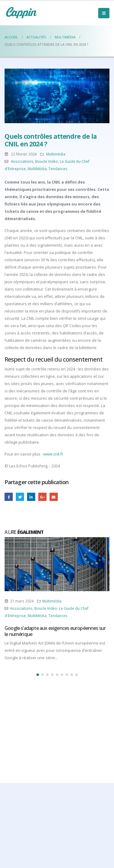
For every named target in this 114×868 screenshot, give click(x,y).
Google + (42, 497)
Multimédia (56, 154)
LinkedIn (31, 497)
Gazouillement (20, 497)
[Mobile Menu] (104, 13)
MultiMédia (37, 169)
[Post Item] (57, 564)
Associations (22, 161)
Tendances (58, 169)
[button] (38, 675)
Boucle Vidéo (47, 161)
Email (54, 497)
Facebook (9, 497)
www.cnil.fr (53, 454)
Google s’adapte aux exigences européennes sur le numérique (55, 631)
